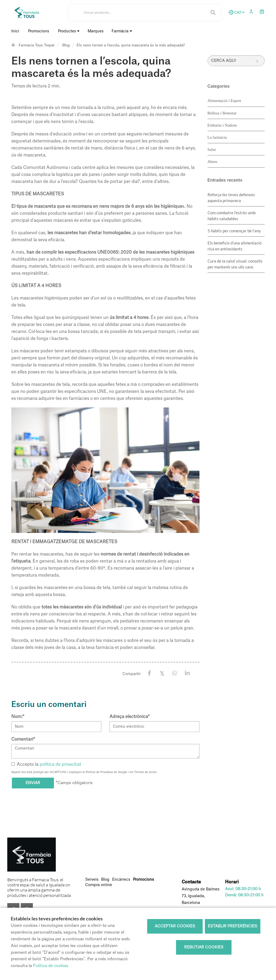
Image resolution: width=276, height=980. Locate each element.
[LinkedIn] (187, 673)
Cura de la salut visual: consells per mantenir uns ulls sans (235, 264)
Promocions (143, 880)
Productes (69, 31)
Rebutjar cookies (204, 947)
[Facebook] (149, 673)
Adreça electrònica (130, 717)
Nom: (18, 717)
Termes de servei (145, 772)
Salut (212, 149)
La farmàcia (217, 137)
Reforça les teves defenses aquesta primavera (231, 198)
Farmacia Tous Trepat (37, 45)
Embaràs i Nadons (222, 125)
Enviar (33, 783)
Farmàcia (122, 31)
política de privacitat (60, 764)
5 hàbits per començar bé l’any (234, 231)
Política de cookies (51, 966)
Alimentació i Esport (224, 101)
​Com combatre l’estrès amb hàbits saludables (232, 216)
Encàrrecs (121, 880)
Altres (213, 162)
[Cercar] (145, 12)
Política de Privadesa (99, 772)
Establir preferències (232, 926)
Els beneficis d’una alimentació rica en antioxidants (234, 246)
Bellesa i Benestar (222, 113)
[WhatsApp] (175, 673)
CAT (236, 12)
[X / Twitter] (162, 673)
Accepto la (46, 764)
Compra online (99, 885)
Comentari (23, 739)
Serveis (92, 880)
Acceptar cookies (175, 926)
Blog (66, 45)
